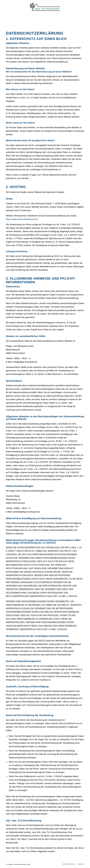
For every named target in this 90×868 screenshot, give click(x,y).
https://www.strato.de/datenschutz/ (22, 219)
